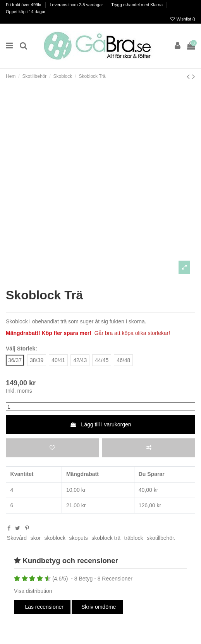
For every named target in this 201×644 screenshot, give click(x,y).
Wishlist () (183, 19)
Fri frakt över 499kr (24, 5)
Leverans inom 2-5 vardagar (77, 5)
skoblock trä (106, 538)
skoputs (79, 538)
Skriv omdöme (99, 607)
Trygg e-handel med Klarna (137, 5)
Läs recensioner (44, 607)
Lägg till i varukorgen (100, 424)
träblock (133, 538)
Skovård (17, 538)
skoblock (55, 538)
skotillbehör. (161, 538)
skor (36, 538)
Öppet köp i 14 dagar (26, 12)
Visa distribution (33, 591)
